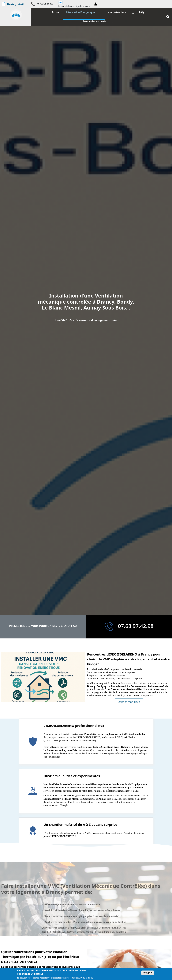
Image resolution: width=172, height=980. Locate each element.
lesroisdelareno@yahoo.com (74, 6)
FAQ (141, 13)
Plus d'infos (87, 978)
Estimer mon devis (129, 702)
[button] (96, 4)
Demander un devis (95, 22)
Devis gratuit (13, 4)
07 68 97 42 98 (45, 4)
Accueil (57, 13)
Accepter (148, 973)
